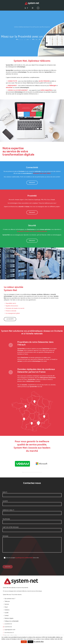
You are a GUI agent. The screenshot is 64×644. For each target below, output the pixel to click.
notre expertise (46, 90)
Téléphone (6, 519)
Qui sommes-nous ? (10, 599)
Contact (6, 616)
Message (5, 536)
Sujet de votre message (11, 527)
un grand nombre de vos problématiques (32, 231)
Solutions (7, 610)
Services (7, 604)
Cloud (6, 607)
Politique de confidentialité (11, 621)
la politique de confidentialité (24, 558)
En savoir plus (39, 642)
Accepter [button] (24, 642)
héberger (53, 86)
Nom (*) (5, 492)
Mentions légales (9, 618)
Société (5, 501)
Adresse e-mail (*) (8, 510)
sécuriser (9, 88)
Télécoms (7, 601)
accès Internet (44, 81)
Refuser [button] (30, 642)
